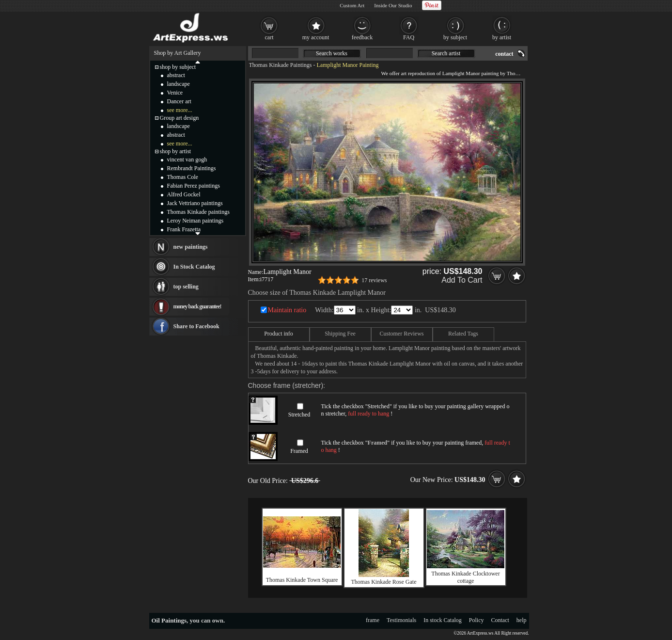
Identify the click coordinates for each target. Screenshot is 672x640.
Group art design (180, 118)
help (522, 620)
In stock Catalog (443, 620)
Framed (299, 451)
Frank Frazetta (184, 229)
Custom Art (352, 5)
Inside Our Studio (393, 5)
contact (504, 54)
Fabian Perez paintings (194, 186)
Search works (332, 53)
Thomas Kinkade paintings (198, 212)
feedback (362, 37)
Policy (477, 620)
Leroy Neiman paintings (195, 221)
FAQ (409, 37)
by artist (502, 37)
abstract (176, 75)
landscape (179, 84)
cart (269, 37)
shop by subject (178, 67)
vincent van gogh (187, 160)
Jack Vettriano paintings (195, 203)
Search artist (446, 53)
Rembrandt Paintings (192, 168)
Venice (175, 93)
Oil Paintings (169, 620)
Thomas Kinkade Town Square (302, 580)
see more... (180, 110)
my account (316, 37)
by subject (455, 37)
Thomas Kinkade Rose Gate (384, 582)
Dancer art (179, 101)
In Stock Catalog (194, 267)
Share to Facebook (196, 326)
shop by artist (176, 151)
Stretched (299, 415)
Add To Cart (462, 280)
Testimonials (401, 620)
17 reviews (374, 280)
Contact (500, 620)
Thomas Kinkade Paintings (281, 65)
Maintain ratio (287, 310)
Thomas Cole (183, 177)
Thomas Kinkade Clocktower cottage (465, 577)
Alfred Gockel (184, 194)
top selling (186, 287)
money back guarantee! (197, 306)
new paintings (191, 247)
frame (373, 620)
